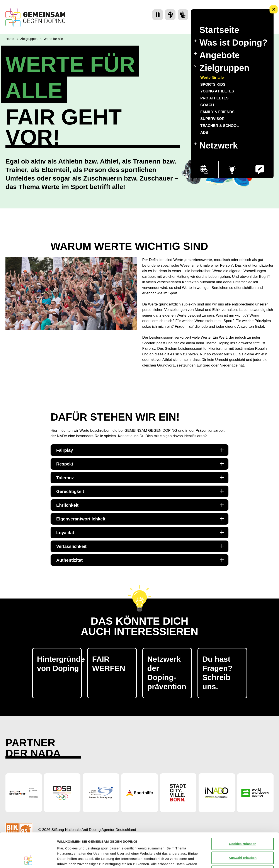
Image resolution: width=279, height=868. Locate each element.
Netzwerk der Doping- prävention (167, 673)
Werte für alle (212, 78)
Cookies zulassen (243, 811)
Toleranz (140, 477)
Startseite (219, 30)
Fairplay (140, 450)
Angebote (217, 55)
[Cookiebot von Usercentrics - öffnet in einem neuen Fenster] (28, 859)
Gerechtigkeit (140, 491)
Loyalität (140, 532)
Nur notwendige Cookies (243, 839)
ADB (204, 132)
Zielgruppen (221, 68)
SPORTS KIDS (213, 84)
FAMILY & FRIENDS (217, 112)
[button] (260, 170)
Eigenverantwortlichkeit (140, 519)
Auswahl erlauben (243, 825)
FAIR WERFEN (109, 664)
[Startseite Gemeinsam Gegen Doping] (35, 17)
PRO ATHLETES (214, 98)
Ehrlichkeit (140, 505)
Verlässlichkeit (140, 546)
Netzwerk (216, 145)
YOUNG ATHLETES (217, 91)
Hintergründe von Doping (59, 664)
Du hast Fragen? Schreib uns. (218, 673)
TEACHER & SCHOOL (220, 125)
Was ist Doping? (231, 43)
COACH (207, 105)
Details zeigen (232, 859)
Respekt (140, 464)
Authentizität (140, 560)
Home (10, 39)
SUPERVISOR (212, 119)
